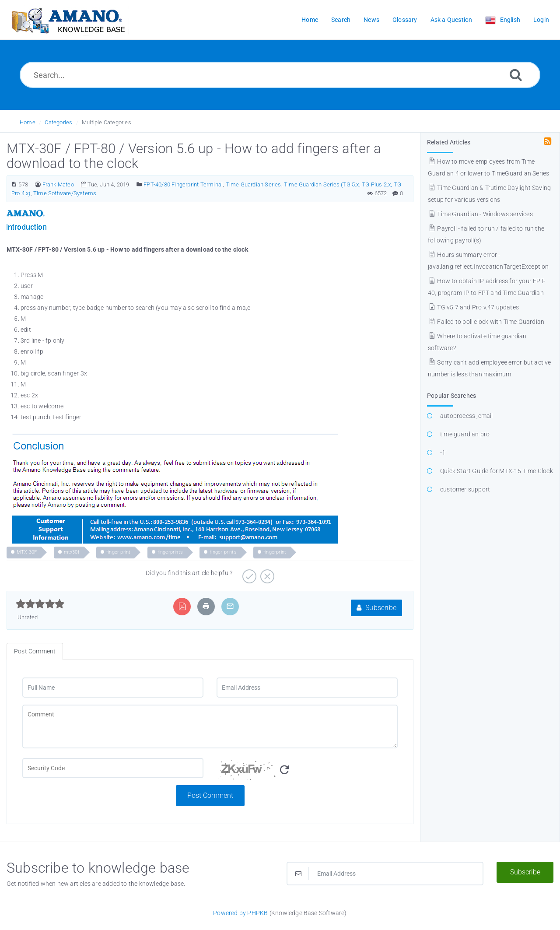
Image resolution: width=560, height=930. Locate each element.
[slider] (40, 604)
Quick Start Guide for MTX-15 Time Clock (497, 471)
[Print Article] (206, 606)
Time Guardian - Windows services (480, 214)
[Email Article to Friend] (230, 606)
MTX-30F (27, 552)
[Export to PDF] (182, 606)
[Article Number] (14, 184)
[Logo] (68, 20)
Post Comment (210, 795)
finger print (118, 552)
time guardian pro (465, 434)
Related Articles (449, 142)
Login (541, 20)
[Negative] (266, 573)
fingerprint (275, 552)
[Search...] (280, 75)
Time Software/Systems (65, 193)
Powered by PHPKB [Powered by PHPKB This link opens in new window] (240, 913)
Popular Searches (451, 396)
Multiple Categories (107, 122)
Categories (58, 122)
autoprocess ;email (467, 416)
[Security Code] (307, 772)
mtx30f (72, 552)
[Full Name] (113, 688)
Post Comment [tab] (35, 651)
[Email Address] (307, 688)
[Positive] (248, 573)
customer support (465, 489)
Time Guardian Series (254, 184)
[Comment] (210, 726)
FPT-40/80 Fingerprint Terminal (183, 184)
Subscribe (376, 608)
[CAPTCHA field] (113, 768)
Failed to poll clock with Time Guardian (486, 322)
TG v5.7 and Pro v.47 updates (473, 307)
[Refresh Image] (284, 770)
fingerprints (170, 552)
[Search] (516, 75)
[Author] (38, 184)
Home (28, 122)
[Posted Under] (139, 184)
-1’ (444, 453)
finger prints (223, 552)
